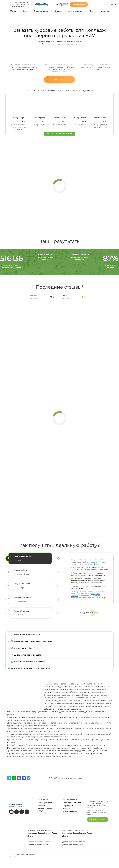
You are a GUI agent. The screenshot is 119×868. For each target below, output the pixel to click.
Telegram (74, 596)
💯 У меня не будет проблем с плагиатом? (31, 641)
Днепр (30, 836)
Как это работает (75, 11)
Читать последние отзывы (59, 134)
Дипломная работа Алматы (74, 842)
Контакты (104, 11)
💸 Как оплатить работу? (23, 648)
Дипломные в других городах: (75, 830)
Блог (92, 11)
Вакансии (67, 809)
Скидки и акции (41, 11)
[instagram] (27, 812)
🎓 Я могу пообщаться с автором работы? (31, 668)
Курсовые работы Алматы (39, 842)
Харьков (48, 833)
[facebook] (22, 812)
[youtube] (11, 812)
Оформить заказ (79, 4)
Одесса (41, 833)
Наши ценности (45, 803)
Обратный (63, 4)
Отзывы (58, 11)
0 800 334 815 (42, 3)
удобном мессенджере (92, 562)
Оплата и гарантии (71, 800)
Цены (25, 11)
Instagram (96, 594)
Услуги (13, 11)
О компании (43, 800)
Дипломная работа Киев (73, 845)
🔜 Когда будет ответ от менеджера (28, 662)
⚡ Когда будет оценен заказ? (25, 635)
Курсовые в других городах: (40, 830)
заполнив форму (92, 564)
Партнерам (68, 806)
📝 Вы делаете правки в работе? (26, 655)
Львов (55, 833)
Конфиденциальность (72, 803)
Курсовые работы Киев (38, 845)
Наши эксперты (70, 811)
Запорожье (32, 833)
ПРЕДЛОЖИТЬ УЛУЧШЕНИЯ (98, 819)
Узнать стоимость (59, 80)
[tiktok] (17, 812)
